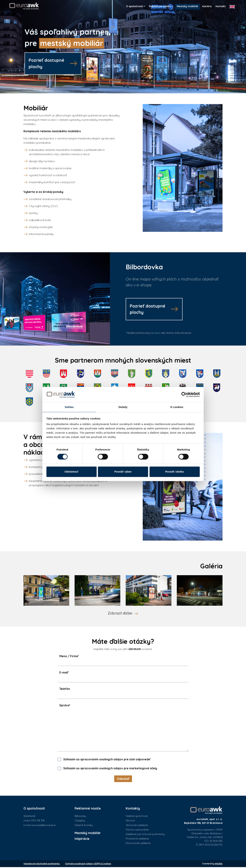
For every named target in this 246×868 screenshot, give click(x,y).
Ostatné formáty (84, 826)
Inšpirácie (82, 840)
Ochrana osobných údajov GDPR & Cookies (88, 865)
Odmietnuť (71, 472)
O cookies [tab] (177, 407)
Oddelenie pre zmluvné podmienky (145, 835)
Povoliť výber (123, 472)
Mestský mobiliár (88, 834)
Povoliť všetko (175, 472)
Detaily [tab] (123, 407)
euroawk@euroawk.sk (44, 826)
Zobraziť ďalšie (120, 614)
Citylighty (80, 821)
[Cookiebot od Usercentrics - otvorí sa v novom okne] (184, 395)
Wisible (219, 865)
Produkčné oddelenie (137, 839)
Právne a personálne (137, 831)
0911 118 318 (38, 821)
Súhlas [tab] (69, 407)
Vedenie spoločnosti (137, 817)
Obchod (130, 821)
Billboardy (80, 817)
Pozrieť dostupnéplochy (47, 63)
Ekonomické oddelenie (138, 844)
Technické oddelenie (137, 826)
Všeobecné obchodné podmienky (42, 865)
